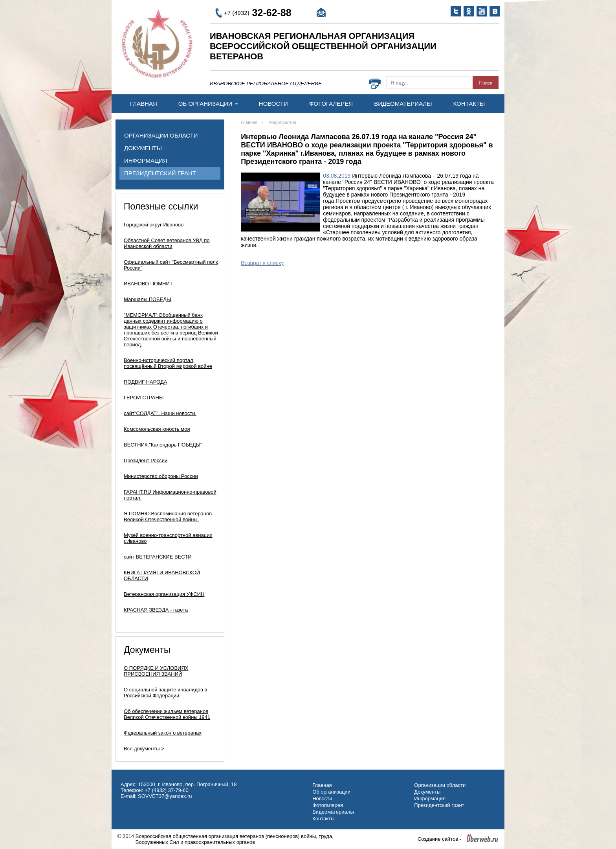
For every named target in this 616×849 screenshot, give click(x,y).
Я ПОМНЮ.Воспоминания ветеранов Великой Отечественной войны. (168, 516)
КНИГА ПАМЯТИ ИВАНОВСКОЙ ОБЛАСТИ (162, 575)
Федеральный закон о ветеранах (163, 733)
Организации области (161, 135)
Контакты (469, 104)
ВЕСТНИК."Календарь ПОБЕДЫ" (163, 445)
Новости (273, 104)
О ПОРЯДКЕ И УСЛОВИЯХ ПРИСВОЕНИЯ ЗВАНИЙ (156, 671)
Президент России (146, 460)
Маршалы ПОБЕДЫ (148, 299)
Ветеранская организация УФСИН (164, 594)
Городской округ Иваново (154, 225)
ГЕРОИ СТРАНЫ (144, 398)
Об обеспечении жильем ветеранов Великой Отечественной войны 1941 (167, 714)
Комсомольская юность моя (157, 429)
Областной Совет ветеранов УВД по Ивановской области (167, 243)
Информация (146, 161)
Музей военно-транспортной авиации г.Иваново (168, 538)
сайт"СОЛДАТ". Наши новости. (160, 413)
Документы (143, 148)
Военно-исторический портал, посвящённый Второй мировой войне (168, 363)
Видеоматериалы (403, 104)
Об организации (208, 104)
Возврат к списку (262, 263)
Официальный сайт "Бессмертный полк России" (171, 265)
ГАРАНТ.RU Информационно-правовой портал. (170, 495)
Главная (144, 104)
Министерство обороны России (161, 476)
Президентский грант (160, 173)
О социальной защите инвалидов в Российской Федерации (166, 693)
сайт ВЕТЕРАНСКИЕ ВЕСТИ (158, 557)
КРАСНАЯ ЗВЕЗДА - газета (156, 610)
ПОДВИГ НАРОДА (145, 382)
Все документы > (144, 749)
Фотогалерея (331, 104)
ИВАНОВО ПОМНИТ (148, 284)
